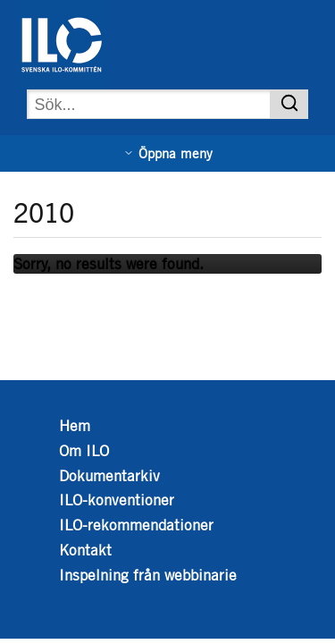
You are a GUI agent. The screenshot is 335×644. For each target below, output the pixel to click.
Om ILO (84, 451)
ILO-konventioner (117, 500)
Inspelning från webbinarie (148, 575)
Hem (75, 426)
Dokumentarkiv (109, 476)
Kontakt (85, 550)
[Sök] (289, 104)
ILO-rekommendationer (136, 525)
